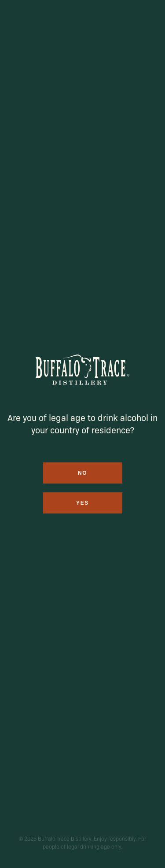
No (82, 473)
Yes (82, 503)
